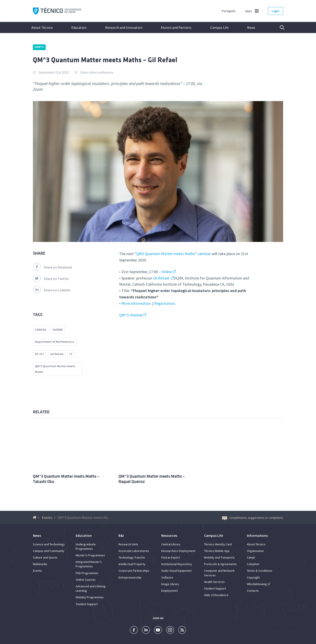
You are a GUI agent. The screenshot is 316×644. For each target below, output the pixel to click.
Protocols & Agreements (220, 564)
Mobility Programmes (90, 597)
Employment (170, 591)
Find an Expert (171, 557)
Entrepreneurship (130, 577)
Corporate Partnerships (134, 571)
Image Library (170, 584)
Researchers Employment (178, 551)
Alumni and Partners (176, 27)
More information (136, 303)
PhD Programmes (87, 573)
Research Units (128, 544)
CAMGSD (41, 330)
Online (167, 272)
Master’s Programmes (90, 555)
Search (279, 27)
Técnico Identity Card (218, 544)
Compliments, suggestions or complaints (253, 518)
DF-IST (39, 354)
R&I (121, 535)
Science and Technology (49, 544)
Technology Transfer (132, 557)
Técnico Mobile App (217, 551)
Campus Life (219, 27)
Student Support (87, 604)
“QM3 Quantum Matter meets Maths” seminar (173, 254)
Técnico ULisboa (57, 11)
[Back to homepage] (35, 517)
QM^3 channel (131, 315)
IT (71, 354)
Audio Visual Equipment (176, 571)
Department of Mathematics (55, 342)
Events (39, 47)
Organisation (255, 551)
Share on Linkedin (52, 290)
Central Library (171, 544)
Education (79, 27)
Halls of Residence (216, 595)
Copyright (253, 577)
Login (276, 11)
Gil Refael (162, 278)
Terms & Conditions (260, 571)
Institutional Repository (177, 564)
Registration (165, 303)
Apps (249, 11)
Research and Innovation (124, 27)
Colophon (253, 564)
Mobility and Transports (219, 557)
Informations (257, 535)
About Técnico (42, 27)
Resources (169, 535)
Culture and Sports (45, 557)
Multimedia (40, 564)
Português (229, 11)
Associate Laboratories (134, 551)
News (251, 27)
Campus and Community (49, 551)
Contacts (253, 591)
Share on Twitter (51, 279)
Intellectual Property (132, 564)
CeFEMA (58, 330)
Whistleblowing (257, 584)
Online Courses (86, 580)
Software (167, 577)
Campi (251, 557)
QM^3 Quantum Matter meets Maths (55, 369)
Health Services (214, 582)
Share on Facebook (52, 267)
